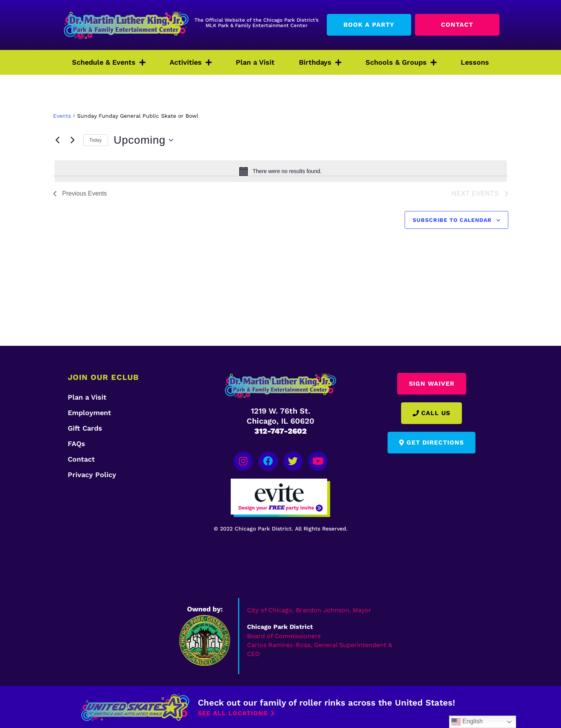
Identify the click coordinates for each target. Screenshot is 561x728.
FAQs (76, 444)
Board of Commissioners (284, 635)
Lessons (475, 62)
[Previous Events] (58, 140)
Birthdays (320, 62)
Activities (191, 62)
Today (96, 140)
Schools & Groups (401, 62)
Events (62, 116)
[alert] (281, 171)
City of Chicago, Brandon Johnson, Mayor (309, 609)
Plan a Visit (255, 62)
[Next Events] (73, 140)
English (467, 722)
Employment (89, 413)
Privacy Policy (92, 475)
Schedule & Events (109, 62)
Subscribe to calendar (452, 220)
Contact (81, 459)
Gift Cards (85, 428)
